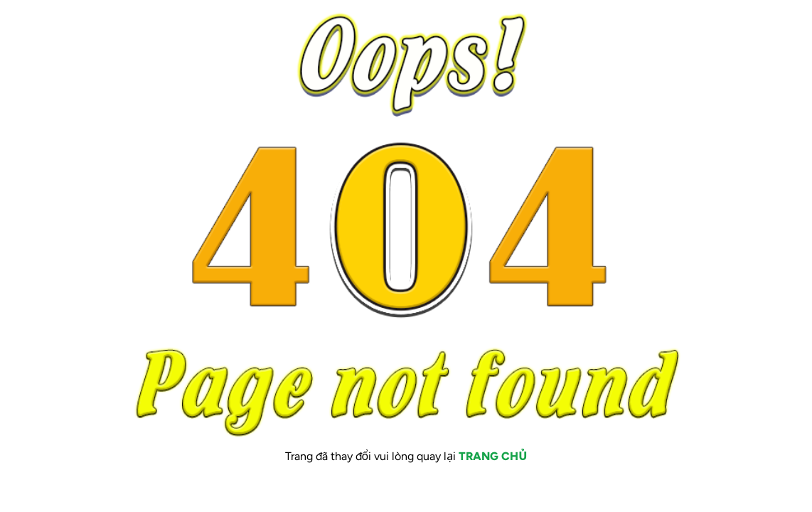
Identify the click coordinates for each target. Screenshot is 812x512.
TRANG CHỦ (493, 456)
